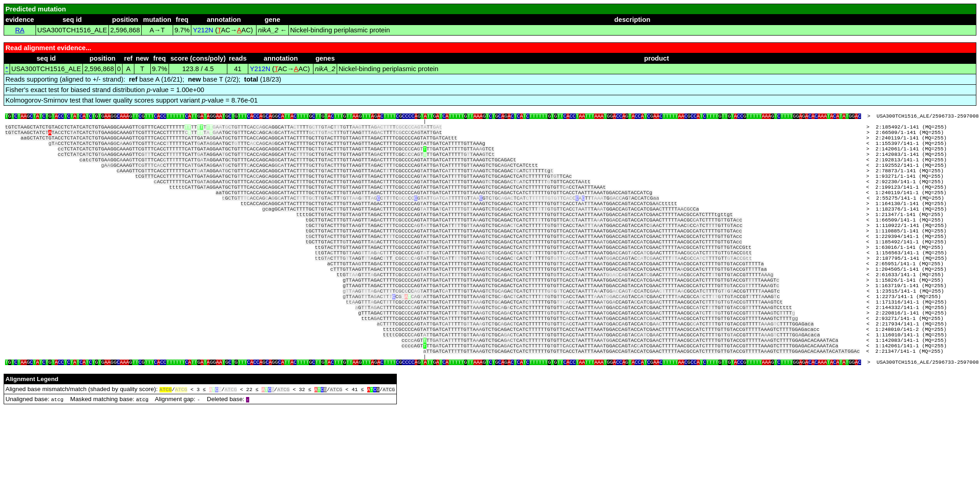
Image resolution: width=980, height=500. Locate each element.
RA (20, 30)
